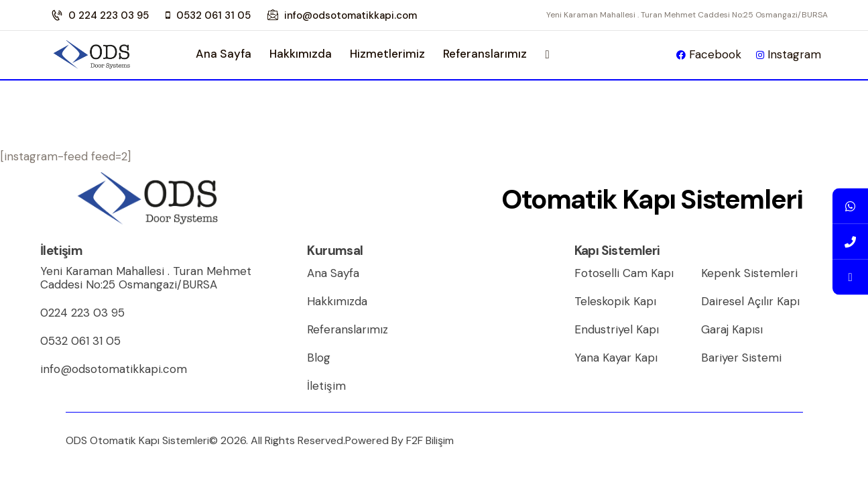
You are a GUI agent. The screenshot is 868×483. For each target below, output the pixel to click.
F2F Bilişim (430, 440)
